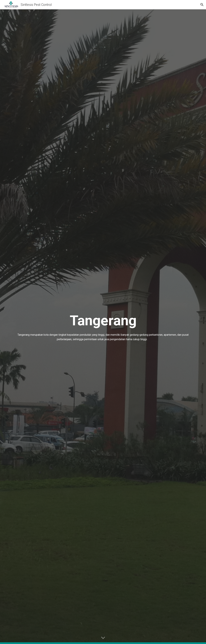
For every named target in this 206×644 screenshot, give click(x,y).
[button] (202, 5)
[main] (103, 327)
